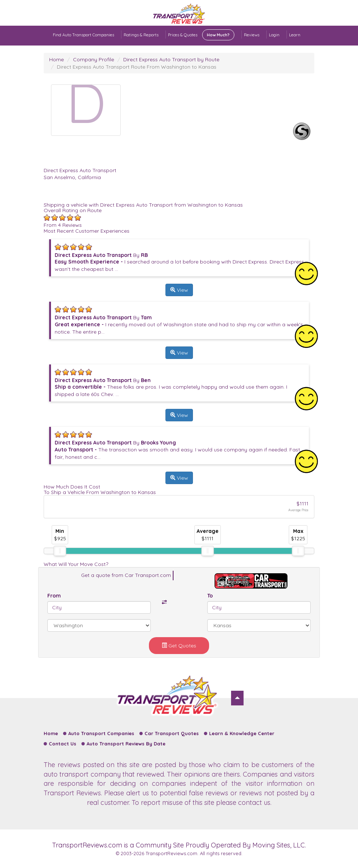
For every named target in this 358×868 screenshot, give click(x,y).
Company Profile (94, 59)
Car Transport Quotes (172, 733)
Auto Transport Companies (101, 733)
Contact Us (63, 744)
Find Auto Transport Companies (83, 35)
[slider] (60, 551)
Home (56, 59)
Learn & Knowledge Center (242, 733)
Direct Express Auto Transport (80, 170)
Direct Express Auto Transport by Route (171, 59)
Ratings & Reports (141, 35)
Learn (295, 35)
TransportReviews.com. (172, 853)
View (179, 290)
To (210, 596)
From (54, 596)
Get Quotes (179, 646)
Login (274, 35)
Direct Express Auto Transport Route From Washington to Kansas (137, 67)
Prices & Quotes (201, 35)
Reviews (252, 35)
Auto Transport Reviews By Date (126, 744)
